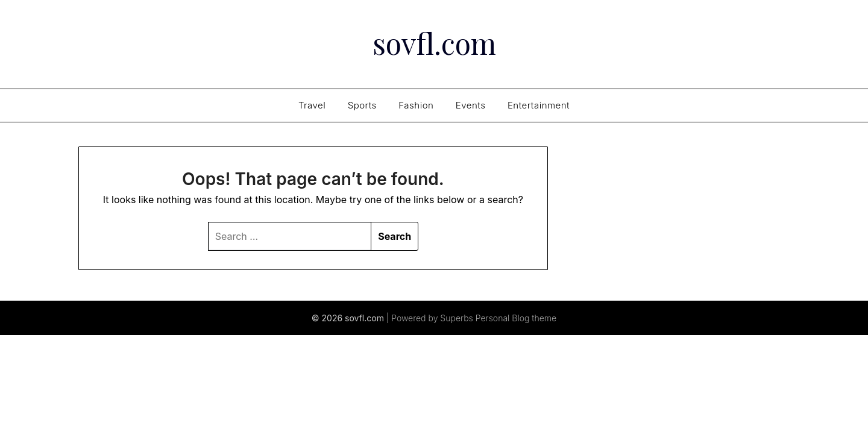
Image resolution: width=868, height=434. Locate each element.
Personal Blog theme (516, 318)
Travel (312, 105)
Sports (362, 105)
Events (471, 105)
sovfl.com (434, 43)
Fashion (416, 105)
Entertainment (539, 105)
